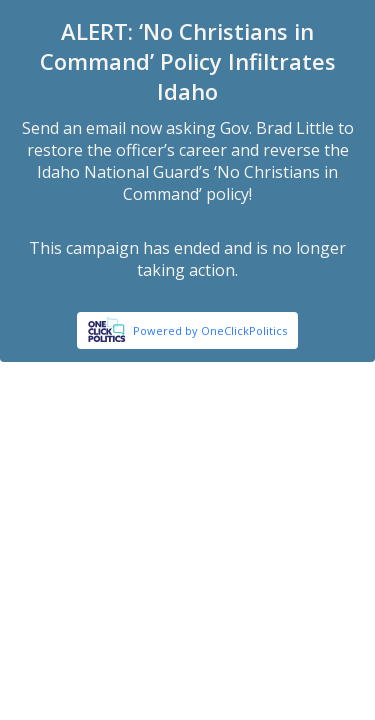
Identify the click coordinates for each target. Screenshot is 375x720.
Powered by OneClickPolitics (210, 330)
